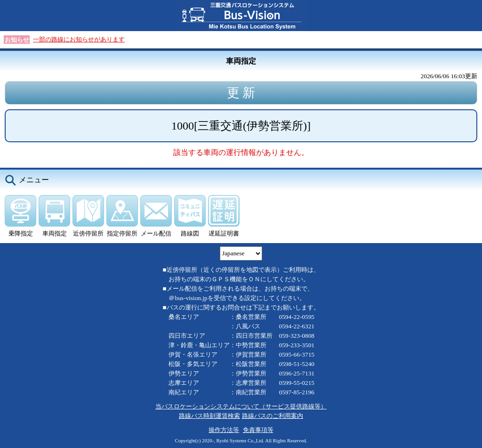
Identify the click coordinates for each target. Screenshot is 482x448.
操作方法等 (224, 430)
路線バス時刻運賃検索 (209, 416)
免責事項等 (258, 430)
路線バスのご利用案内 (273, 416)
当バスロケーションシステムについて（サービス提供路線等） (241, 406)
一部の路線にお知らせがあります (79, 39)
